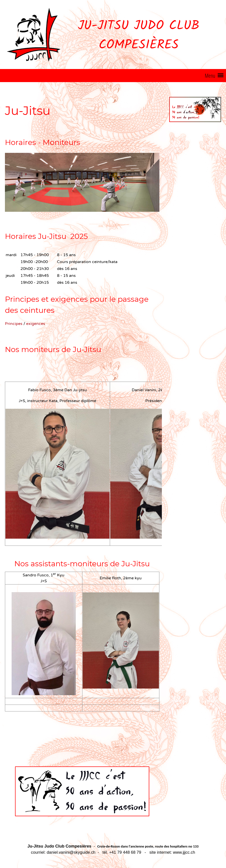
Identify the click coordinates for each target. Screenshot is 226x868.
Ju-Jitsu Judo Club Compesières (139, 36)
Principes (14, 324)
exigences (36, 324)
